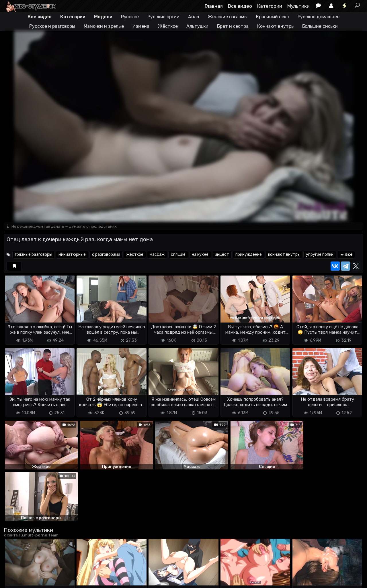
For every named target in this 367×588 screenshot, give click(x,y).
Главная (214, 6)
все (346, 255)
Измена (141, 26)
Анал (194, 17)
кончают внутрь (284, 255)
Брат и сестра (233, 26)
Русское (130, 17)
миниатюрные (72, 255)
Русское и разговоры (52, 26)
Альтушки (197, 26)
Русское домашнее (319, 17)
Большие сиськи (320, 26)
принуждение (249, 255)
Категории (270, 6)
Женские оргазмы (228, 17)
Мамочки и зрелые (104, 26)
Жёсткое (168, 26)
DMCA (13, 574)
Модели (103, 17)
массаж (157, 255)
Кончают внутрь (275, 26)
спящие (178, 255)
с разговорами (106, 255)
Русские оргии (163, 17)
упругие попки (320, 255)
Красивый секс (273, 17)
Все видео (240, 6)
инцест (222, 255)
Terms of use (33, 574)
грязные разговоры (34, 255)
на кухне (200, 255)
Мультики (298, 6)
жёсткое (135, 255)
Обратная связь (64, 574)
